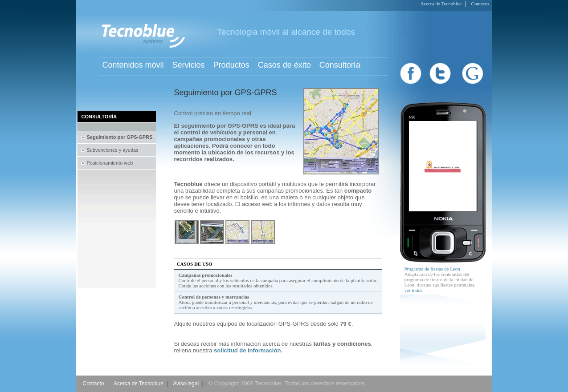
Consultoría (340, 65)
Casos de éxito (284, 65)
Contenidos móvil (133, 65)
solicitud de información (247, 350)
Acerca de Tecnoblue (441, 4)
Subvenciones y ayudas (113, 150)
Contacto (480, 4)
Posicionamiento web (110, 163)
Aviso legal (186, 384)
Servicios (189, 65)
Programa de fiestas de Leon (432, 269)
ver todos (414, 290)
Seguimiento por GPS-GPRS (120, 137)
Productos (231, 65)
